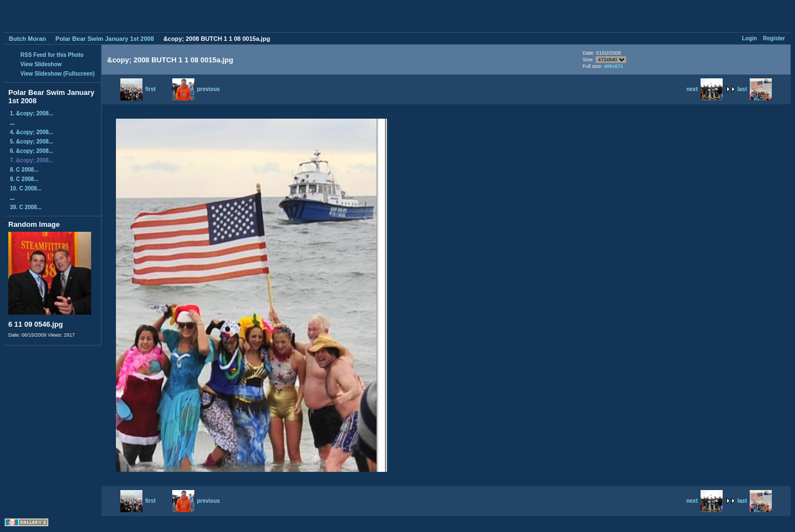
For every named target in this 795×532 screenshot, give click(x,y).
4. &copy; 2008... (31, 132)
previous (196, 89)
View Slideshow (41, 64)
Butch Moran (27, 39)
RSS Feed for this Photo (52, 55)
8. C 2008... (24, 170)
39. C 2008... (26, 207)
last (755, 89)
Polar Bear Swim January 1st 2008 (105, 39)
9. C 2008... (24, 179)
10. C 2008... (26, 188)
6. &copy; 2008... (31, 151)
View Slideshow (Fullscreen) (57, 74)
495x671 (614, 66)
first (138, 89)
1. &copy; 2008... (31, 113)
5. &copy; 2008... (31, 142)
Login (749, 38)
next (704, 89)
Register (774, 38)
